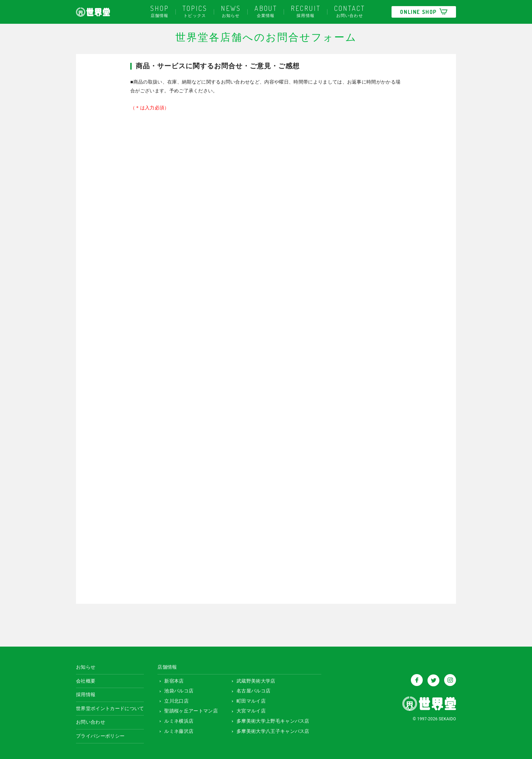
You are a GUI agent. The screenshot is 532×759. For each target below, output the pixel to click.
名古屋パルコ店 (251, 690)
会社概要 (86, 680)
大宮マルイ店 (248, 710)
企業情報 (266, 11)
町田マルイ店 (248, 700)
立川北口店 (174, 700)
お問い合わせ (350, 11)
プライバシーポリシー (100, 735)
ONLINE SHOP (424, 12)
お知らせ (231, 11)
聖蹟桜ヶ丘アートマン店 (188, 710)
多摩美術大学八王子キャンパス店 (270, 730)
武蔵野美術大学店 (253, 680)
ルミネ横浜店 (176, 720)
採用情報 (306, 11)
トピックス (195, 11)
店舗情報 (160, 11)
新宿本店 (172, 680)
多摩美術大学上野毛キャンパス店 (270, 720)
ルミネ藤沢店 (176, 730)
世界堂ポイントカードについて (110, 707)
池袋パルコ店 (176, 690)
